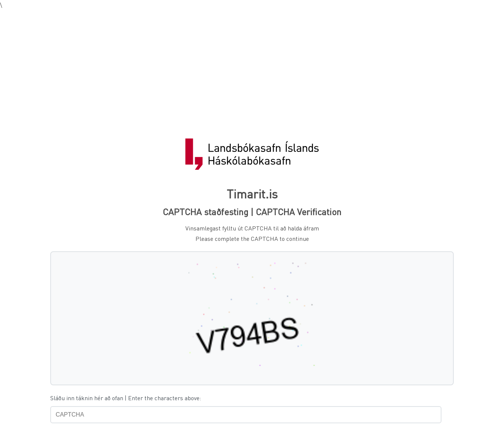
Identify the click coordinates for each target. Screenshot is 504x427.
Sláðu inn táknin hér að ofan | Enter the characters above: (126, 398)
